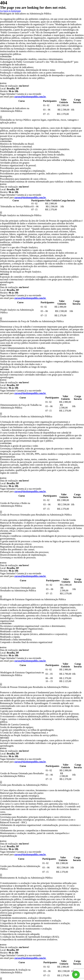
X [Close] (1, 117)
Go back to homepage (10, 11)
